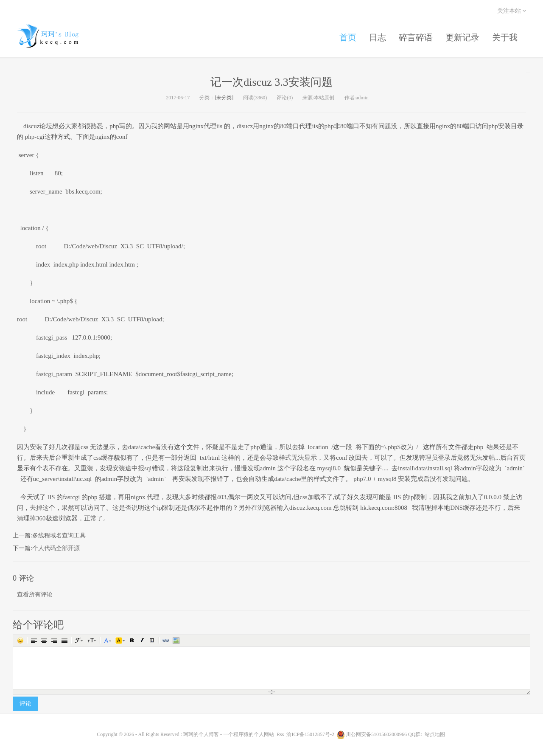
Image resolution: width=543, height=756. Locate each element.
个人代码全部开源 (56, 548)
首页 (348, 37)
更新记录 (462, 37)
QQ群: (415, 734)
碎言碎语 (416, 37)
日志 (378, 37)
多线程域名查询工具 (59, 535)
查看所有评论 (35, 594)
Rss (280, 734)
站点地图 (435, 734)
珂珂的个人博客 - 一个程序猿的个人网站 (55, 36)
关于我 (505, 37)
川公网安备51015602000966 (376, 734)
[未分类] (224, 98)
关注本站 (512, 11)
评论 (25, 704)
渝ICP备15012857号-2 (310, 734)
